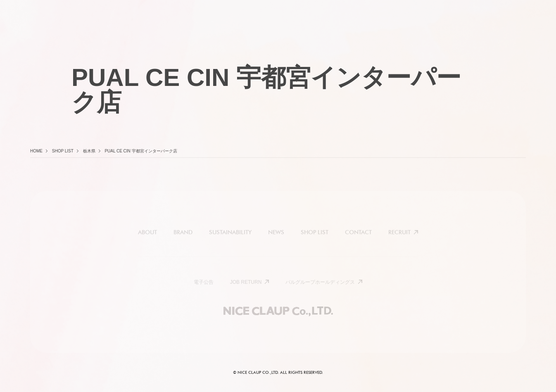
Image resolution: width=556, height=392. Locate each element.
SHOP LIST (315, 232)
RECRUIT (399, 232)
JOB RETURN (246, 282)
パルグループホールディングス (320, 282)
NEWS (276, 232)
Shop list (63, 151)
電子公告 (204, 282)
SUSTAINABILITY (230, 232)
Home (36, 151)
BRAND (183, 232)
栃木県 (89, 151)
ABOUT (147, 232)
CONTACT (358, 232)
